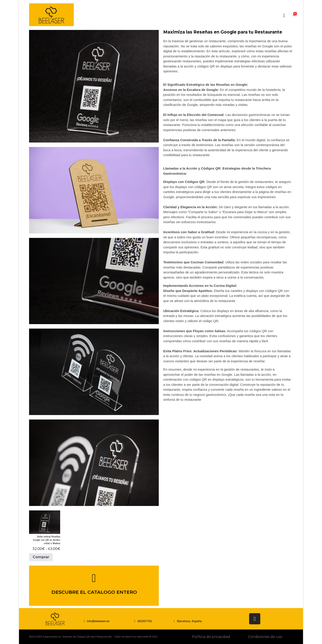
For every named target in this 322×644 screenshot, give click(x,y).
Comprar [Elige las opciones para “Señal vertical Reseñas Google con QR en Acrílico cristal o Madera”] (41, 557)
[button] (143, 621)
